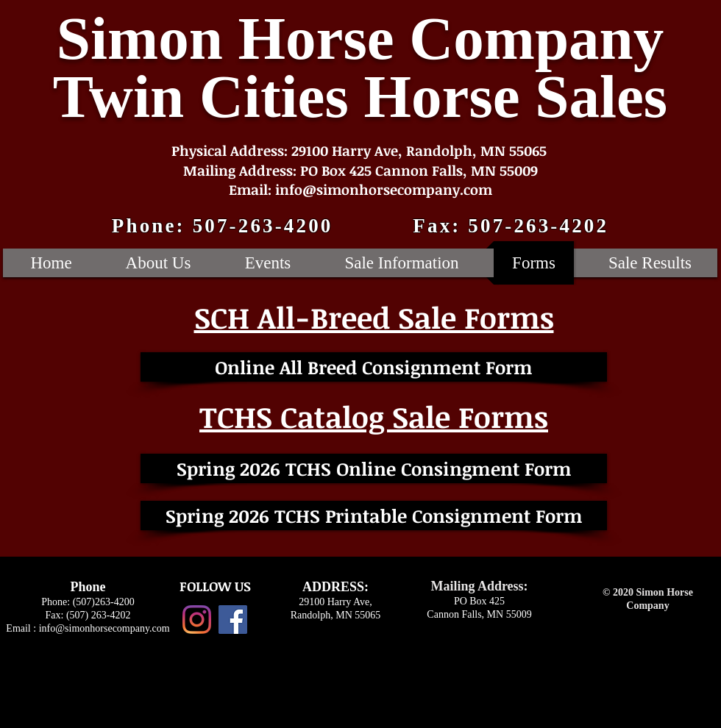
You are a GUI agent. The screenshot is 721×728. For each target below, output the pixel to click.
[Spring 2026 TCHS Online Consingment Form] (374, 468)
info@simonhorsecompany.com (104, 628)
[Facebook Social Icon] (233, 620)
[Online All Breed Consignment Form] (374, 367)
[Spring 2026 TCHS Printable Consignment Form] (374, 515)
